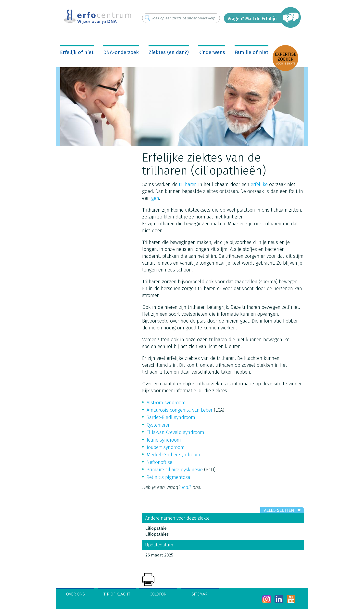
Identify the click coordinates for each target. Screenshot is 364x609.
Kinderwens (212, 52)
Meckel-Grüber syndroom (173, 455)
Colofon (158, 594)
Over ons (75, 594)
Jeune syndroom (164, 440)
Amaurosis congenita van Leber (180, 410)
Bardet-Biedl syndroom (171, 417)
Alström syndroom (166, 403)
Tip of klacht (117, 594)
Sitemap (200, 594)
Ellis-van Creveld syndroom (175, 432)
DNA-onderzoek (121, 52)
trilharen (188, 184)
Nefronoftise (159, 462)
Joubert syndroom (166, 447)
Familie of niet (251, 52)
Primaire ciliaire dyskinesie (175, 470)
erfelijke (259, 184)
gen (155, 198)
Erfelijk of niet (77, 52)
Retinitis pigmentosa (168, 477)
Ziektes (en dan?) (169, 52)
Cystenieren (159, 425)
